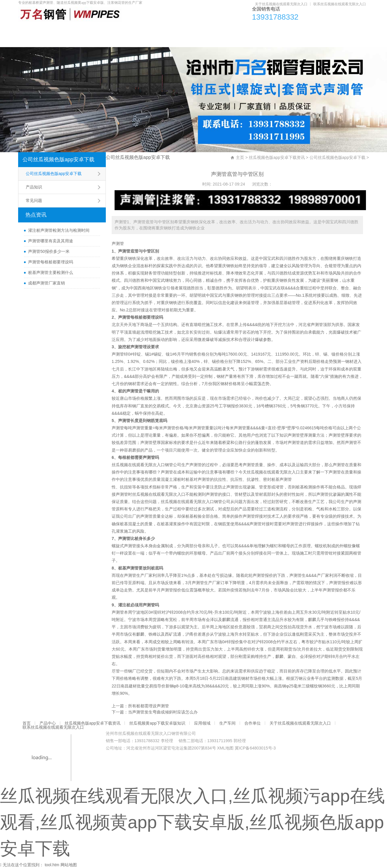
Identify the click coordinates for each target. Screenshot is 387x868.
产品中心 (65, 29)
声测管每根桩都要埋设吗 (51, 262)
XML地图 (225, 748)
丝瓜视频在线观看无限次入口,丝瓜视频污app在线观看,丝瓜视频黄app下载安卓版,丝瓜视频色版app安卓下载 (192, 822)
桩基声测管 (281, 479)
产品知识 (34, 187)
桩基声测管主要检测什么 (51, 272)
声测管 (118, 243)
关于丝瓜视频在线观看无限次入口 (281, 4)
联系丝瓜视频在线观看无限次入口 (340, 4)
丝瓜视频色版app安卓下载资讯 (124, 29)
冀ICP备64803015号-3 (255, 748)
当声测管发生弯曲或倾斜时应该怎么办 (163, 712)
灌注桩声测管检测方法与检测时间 (59, 230)
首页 (32, 29)
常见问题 (34, 200)
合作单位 (337, 29)
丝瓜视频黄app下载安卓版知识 (204, 29)
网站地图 (69, 865)
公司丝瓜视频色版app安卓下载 (58, 159)
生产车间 (300, 29)
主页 (240, 157)
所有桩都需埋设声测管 (148, 706)
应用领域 (262, 29)
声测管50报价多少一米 (49, 251)
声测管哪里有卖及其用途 (51, 241)
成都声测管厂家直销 (46, 283)
